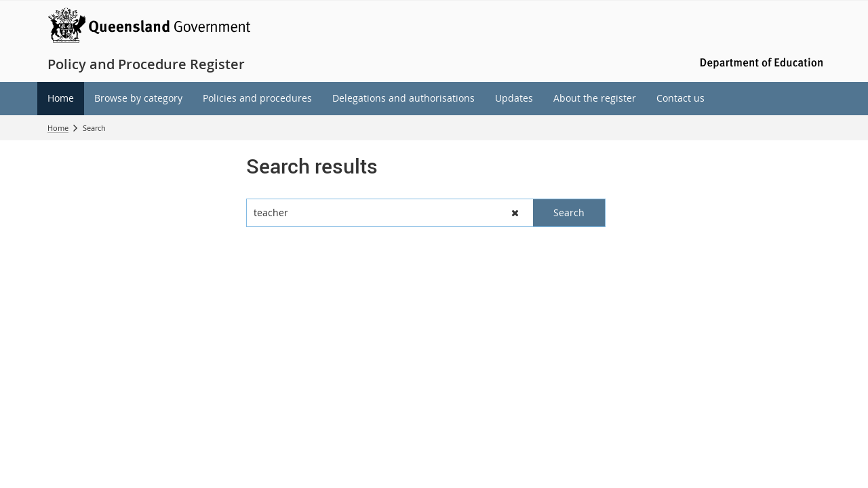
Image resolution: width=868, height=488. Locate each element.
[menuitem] (61, 99)
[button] (515, 213)
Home (58, 128)
